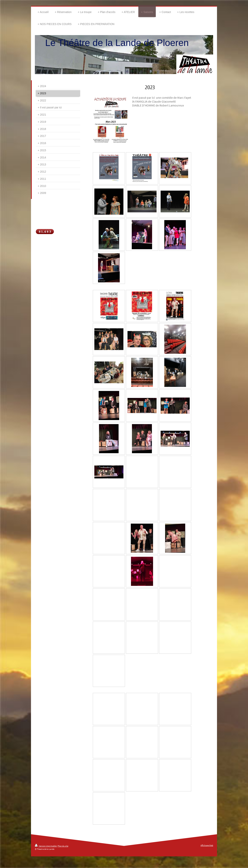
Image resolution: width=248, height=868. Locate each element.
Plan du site (63, 846)
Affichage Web (207, 845)
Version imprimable (46, 846)
